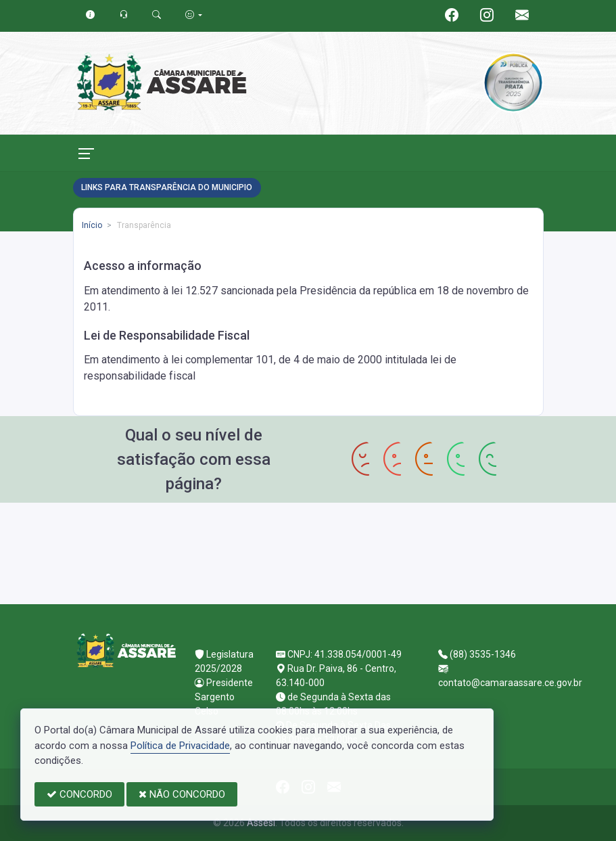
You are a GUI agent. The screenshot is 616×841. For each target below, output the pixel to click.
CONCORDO (79, 794)
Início (92, 225)
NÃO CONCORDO (182, 794)
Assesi (261, 823)
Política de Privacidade (180, 746)
